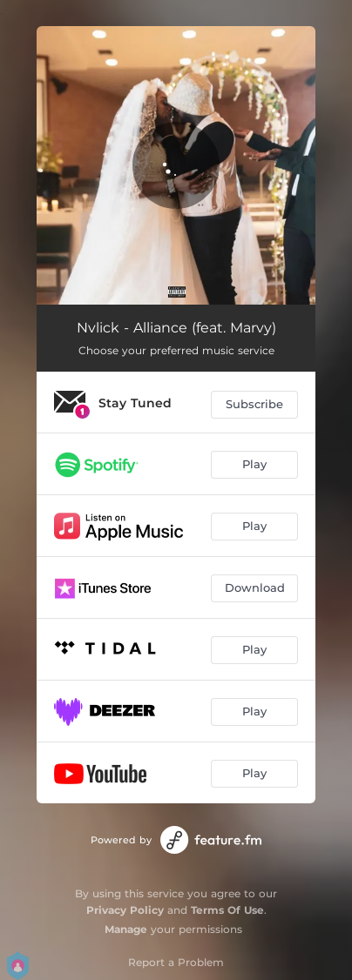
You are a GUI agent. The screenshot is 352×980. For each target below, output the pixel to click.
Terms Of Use (227, 910)
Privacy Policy (125, 910)
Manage (126, 929)
